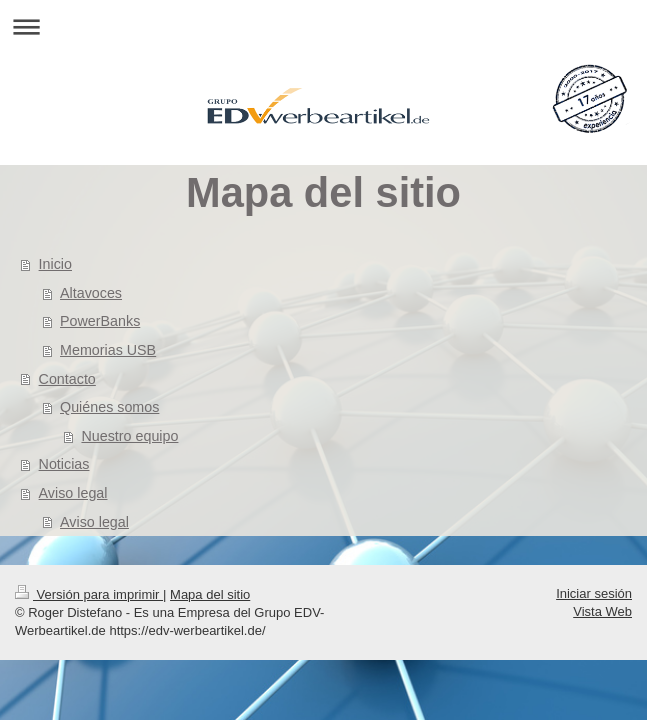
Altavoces (91, 293)
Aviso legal (73, 493)
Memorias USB (108, 350)
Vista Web (602, 611)
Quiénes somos (109, 407)
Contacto (67, 379)
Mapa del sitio (210, 594)
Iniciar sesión (594, 593)
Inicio (55, 264)
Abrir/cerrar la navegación (323, 26)
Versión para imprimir (89, 594)
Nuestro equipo (129, 436)
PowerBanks (100, 321)
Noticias (64, 464)
